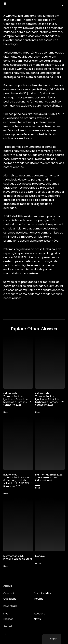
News (6, 412)
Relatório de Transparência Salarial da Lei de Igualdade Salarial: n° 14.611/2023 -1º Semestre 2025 (18, 480)
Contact (9, 593)
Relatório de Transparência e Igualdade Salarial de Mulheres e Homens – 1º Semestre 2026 (17, 399)
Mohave (40, 556)
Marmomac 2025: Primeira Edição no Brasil (18, 557)
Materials (39, 563)
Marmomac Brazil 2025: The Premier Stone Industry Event (49, 478)
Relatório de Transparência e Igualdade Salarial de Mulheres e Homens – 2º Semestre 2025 (50, 399)
